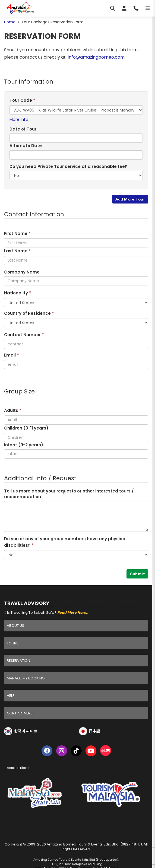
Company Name (22, 272)
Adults (13, 410)
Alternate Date (26, 146)
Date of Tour (23, 129)
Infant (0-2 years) (24, 445)
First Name (17, 233)
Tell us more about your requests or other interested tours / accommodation (69, 494)
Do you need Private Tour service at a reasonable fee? (68, 166)
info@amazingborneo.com (96, 57)
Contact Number (24, 335)
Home (10, 22)
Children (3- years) (26, 428)
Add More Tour (130, 199)
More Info (19, 119)
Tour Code (22, 100)
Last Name (17, 251)
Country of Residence (29, 313)
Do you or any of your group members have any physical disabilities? (65, 542)
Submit (137, 574)
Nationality (18, 293)
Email (12, 355)
